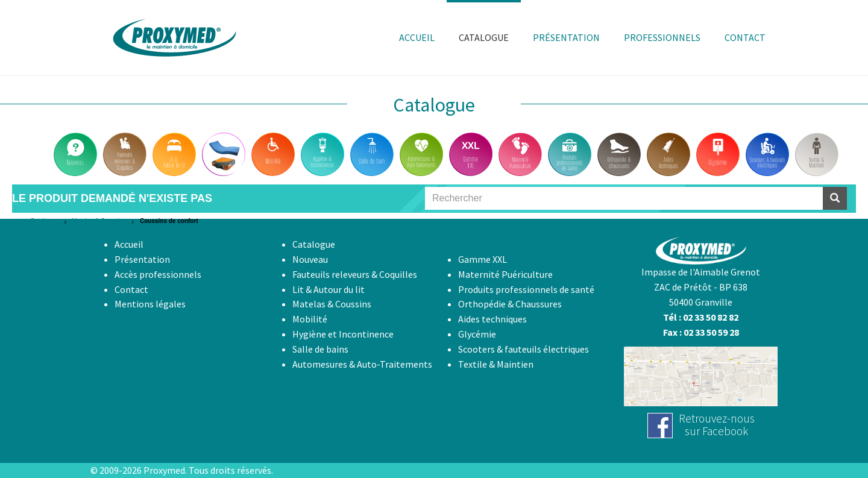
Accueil (129, 244)
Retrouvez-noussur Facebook (717, 425)
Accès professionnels (158, 274)
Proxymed (164, 470)
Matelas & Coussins (99, 221)
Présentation (142, 259)
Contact (131, 289)
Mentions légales (150, 304)
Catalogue (44, 221)
